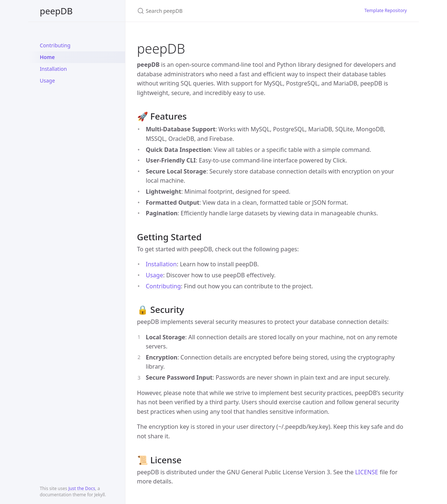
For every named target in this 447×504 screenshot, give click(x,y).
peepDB (56, 11)
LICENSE (367, 472)
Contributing (55, 45)
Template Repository (386, 10)
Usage (47, 81)
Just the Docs (82, 488)
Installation (54, 69)
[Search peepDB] (224, 11)
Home (47, 57)
